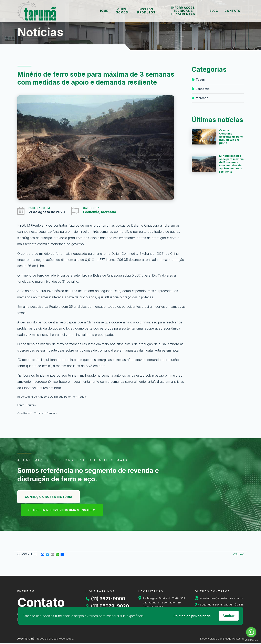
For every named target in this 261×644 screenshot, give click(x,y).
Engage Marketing (233, 639)
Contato (232, 11)
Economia (91, 212)
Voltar (238, 555)
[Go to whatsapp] (251, 632)
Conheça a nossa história (49, 497)
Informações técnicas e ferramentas (183, 11)
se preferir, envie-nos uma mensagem (63, 510)
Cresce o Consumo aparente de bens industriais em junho (231, 137)
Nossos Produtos (146, 11)
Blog (214, 11)
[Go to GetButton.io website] (251, 640)
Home (103, 11)
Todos (198, 80)
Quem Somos (122, 11)
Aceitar (229, 616)
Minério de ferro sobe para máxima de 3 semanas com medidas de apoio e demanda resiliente (231, 164)
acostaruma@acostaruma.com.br (222, 599)
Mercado (109, 212)
